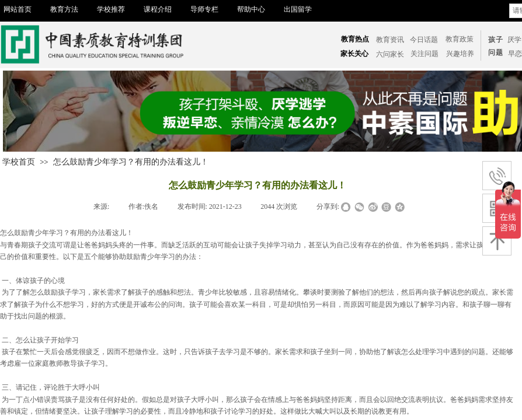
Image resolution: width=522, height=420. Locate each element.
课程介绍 (158, 9)
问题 (496, 52)
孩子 (496, 40)
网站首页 (18, 9)
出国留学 (298, 9)
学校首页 (19, 162)
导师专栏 (204, 9)
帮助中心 (251, 9)
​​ (515, 54)
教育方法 (64, 9)
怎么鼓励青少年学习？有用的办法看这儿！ (131, 162)
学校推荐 (111, 9)
